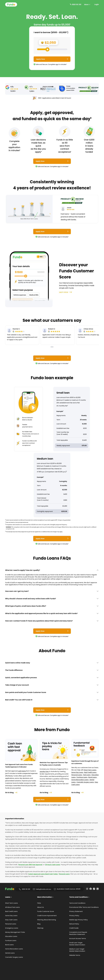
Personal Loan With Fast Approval (30, 865)
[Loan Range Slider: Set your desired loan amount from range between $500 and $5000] (52, 49)
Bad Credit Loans (90, 772)
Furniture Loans (82, 777)
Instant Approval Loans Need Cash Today (43, 874)
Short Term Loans (90, 770)
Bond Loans (92, 777)
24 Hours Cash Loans (53, 865)
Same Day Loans (77, 772)
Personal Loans (77, 775)
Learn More (65, 292)
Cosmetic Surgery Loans (85, 782)
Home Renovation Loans (80, 780)
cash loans (22, 771)
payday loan (44, 771)
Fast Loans (87, 775)
